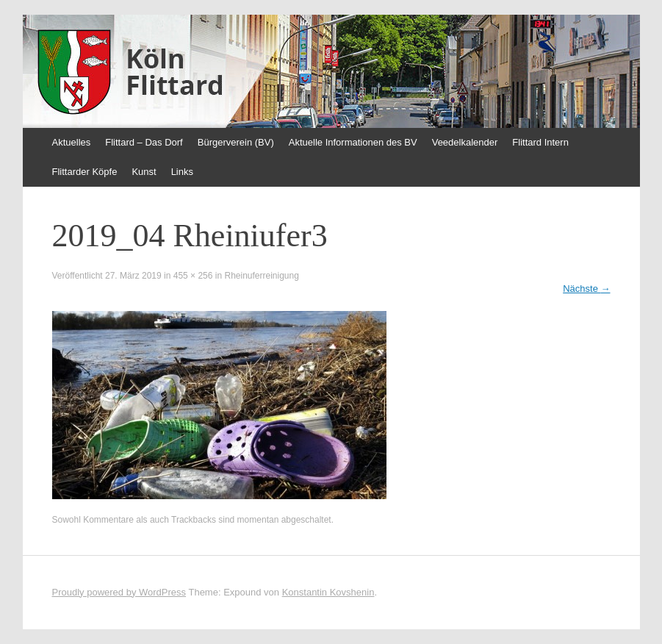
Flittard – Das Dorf (144, 142)
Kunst (144, 172)
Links (182, 172)
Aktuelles (72, 142)
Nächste (586, 289)
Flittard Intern (540, 142)
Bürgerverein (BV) (236, 142)
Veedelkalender (465, 142)
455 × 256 (193, 276)
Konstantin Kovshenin (328, 592)
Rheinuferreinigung (261, 276)
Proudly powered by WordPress (119, 592)
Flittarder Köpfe (85, 172)
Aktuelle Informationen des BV (353, 142)
